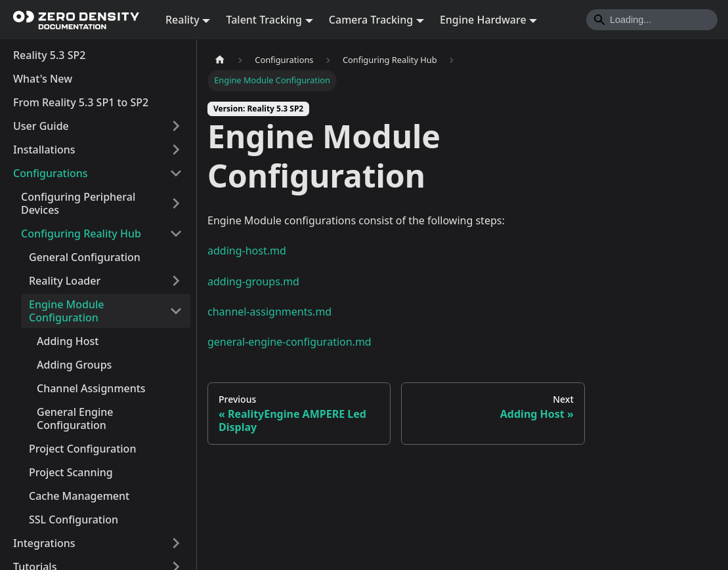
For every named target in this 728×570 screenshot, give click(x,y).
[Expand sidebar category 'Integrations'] (176, 543)
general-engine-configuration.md (289, 342)
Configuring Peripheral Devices (78, 203)
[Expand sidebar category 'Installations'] (176, 150)
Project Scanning (71, 472)
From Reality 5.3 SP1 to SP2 (81, 102)
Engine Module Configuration (66, 311)
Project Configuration (82, 449)
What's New (43, 79)
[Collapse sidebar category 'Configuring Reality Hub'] (176, 234)
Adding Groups (74, 365)
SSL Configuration (74, 519)
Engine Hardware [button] (483, 20)
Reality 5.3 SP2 (49, 55)
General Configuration (85, 257)
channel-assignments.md (269, 312)
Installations (44, 150)
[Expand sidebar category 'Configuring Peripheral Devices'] (176, 203)
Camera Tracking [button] (371, 20)
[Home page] (220, 60)
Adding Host (68, 341)
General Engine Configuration (75, 418)
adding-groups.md (253, 281)
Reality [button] (182, 20)
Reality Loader (65, 281)
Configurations (51, 173)
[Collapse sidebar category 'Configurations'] (176, 173)
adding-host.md (247, 251)
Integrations (44, 543)
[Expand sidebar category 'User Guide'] (176, 126)
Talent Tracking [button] (264, 20)
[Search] (652, 20)
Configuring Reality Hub (81, 234)
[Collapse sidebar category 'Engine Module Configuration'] (176, 311)
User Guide (41, 126)
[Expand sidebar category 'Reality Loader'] (176, 281)
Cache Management (79, 496)
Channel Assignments (91, 388)
